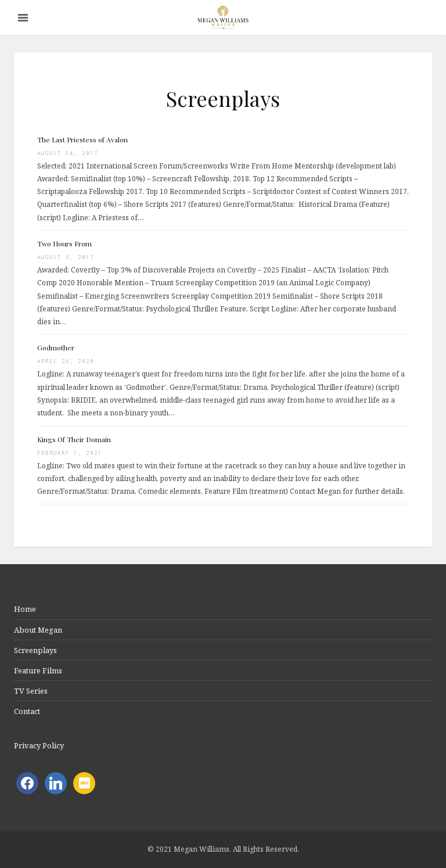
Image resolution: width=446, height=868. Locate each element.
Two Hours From (64, 243)
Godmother (56, 347)
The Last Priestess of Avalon (82, 139)
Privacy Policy (39, 745)
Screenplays (35, 650)
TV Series (31, 691)
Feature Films (38, 670)
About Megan (38, 630)
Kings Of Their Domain (74, 439)
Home (25, 609)
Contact (27, 711)
